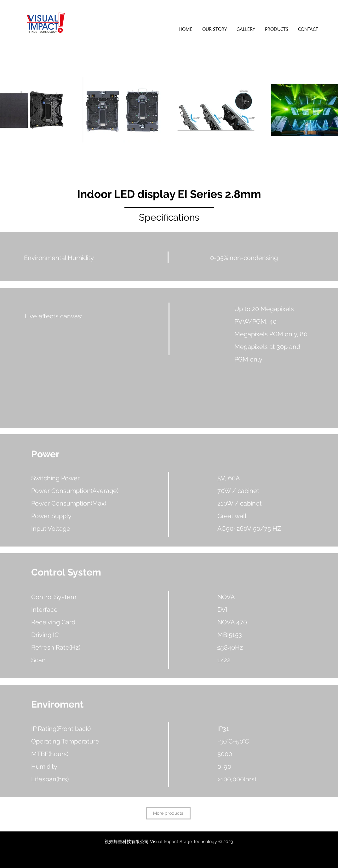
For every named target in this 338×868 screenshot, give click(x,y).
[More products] (168, 813)
